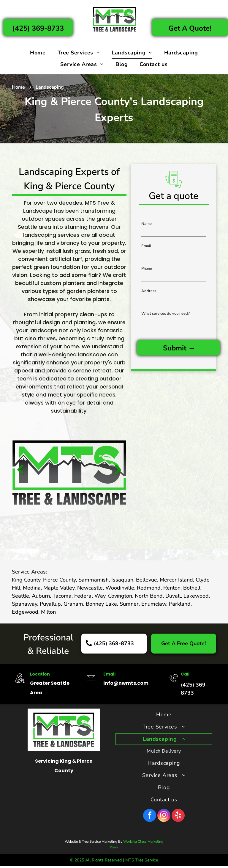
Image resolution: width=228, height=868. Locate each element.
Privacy (114, 847)
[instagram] (164, 816)
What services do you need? (166, 314)
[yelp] (178, 816)
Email (146, 246)
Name (147, 224)
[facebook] (150, 816)
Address (149, 291)
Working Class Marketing (143, 842)
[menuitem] (38, 53)
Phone (147, 269)
